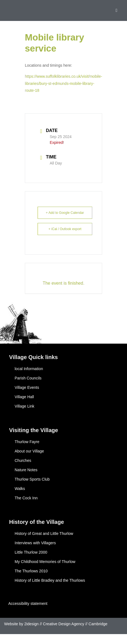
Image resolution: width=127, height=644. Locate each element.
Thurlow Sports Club (32, 479)
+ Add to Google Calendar (65, 213)
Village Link (24, 406)
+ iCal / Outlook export (65, 229)
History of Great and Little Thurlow (44, 533)
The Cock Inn (26, 498)
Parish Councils (28, 378)
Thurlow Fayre (27, 442)
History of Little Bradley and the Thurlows (50, 580)
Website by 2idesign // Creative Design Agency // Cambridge (56, 624)
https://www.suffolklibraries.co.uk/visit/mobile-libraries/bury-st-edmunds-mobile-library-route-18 (64, 83)
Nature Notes (26, 470)
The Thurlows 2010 (31, 571)
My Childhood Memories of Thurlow (45, 562)
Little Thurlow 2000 (31, 552)
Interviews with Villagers (35, 543)
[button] (117, 10)
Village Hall (24, 397)
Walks (20, 489)
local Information (29, 369)
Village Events (27, 387)
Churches (23, 460)
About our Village (29, 451)
